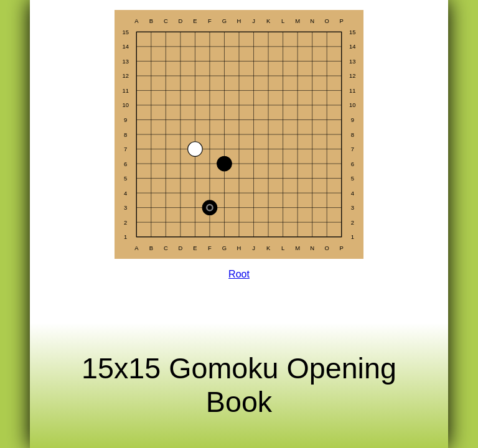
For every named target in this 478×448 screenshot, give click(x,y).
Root (239, 274)
